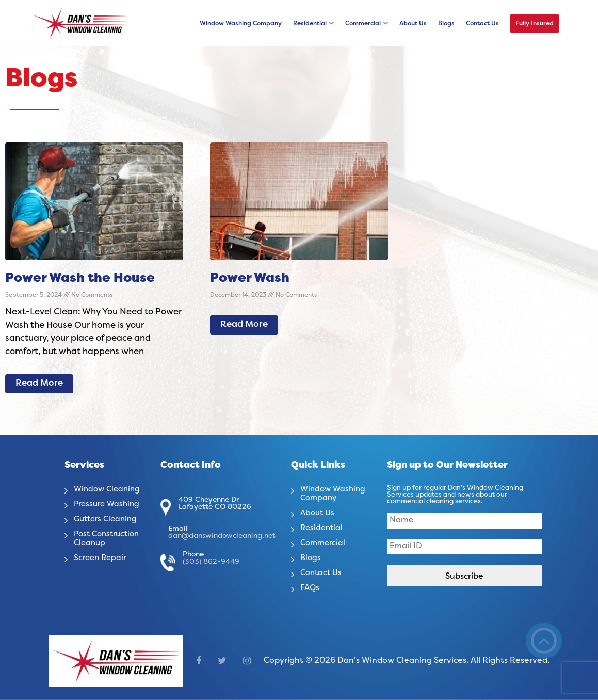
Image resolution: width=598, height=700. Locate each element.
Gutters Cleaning (108, 519)
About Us (413, 24)
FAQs (310, 588)
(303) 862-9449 (211, 562)
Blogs (446, 24)
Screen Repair (102, 558)
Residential (310, 24)
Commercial (363, 24)
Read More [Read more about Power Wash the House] (39, 384)
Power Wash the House (80, 279)
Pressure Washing (109, 504)
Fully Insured (535, 24)
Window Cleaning (109, 489)
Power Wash (250, 279)
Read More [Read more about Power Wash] (244, 325)
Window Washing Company (241, 24)
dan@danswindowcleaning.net (222, 536)
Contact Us (482, 24)
